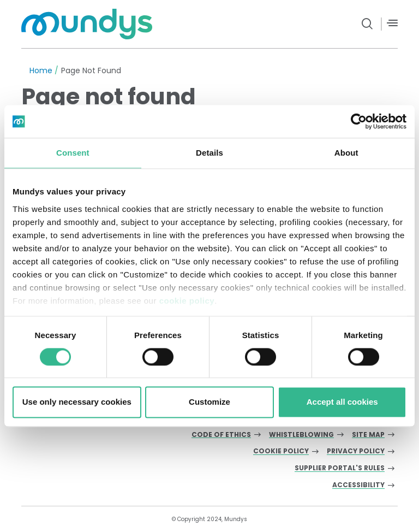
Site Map (368, 435)
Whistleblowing (301, 435)
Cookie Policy (281, 451)
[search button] (367, 24)
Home (41, 70)
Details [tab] (209, 153)
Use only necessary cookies (77, 402)
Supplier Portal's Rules (340, 468)
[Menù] (392, 23)
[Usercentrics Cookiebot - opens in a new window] (359, 121)
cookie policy (187, 301)
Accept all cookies (342, 402)
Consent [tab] (73, 153)
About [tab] (346, 153)
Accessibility (358, 485)
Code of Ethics (221, 435)
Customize (209, 402)
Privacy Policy (356, 451)
